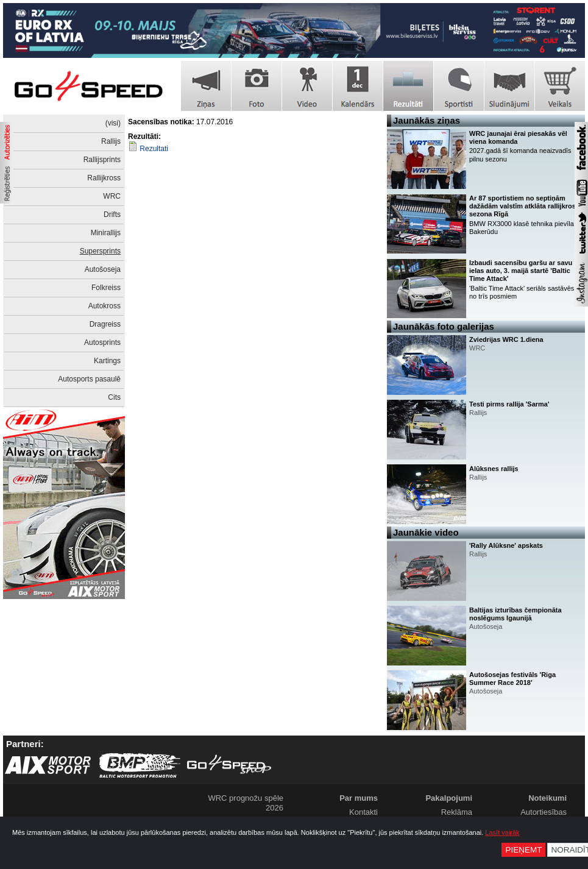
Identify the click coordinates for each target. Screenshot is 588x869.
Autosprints (102, 342)
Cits (114, 397)
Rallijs (111, 141)
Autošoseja (103, 269)
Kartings (107, 361)
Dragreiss (105, 324)
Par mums (359, 798)
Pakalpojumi (449, 798)
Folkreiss (106, 288)
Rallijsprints (102, 160)
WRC (112, 196)
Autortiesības (544, 812)
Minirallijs (106, 233)
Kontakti (363, 812)
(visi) (113, 123)
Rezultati (154, 149)
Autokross (104, 306)
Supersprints (100, 251)
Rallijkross (104, 178)
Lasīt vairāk (502, 832)
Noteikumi (547, 798)
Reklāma (457, 812)
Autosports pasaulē (89, 379)
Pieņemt (523, 850)
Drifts (112, 215)
